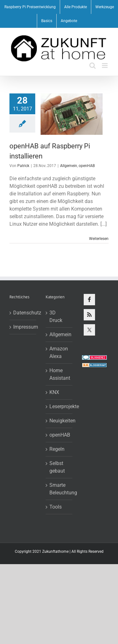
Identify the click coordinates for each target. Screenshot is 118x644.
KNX (54, 392)
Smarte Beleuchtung (59, 489)
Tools (56, 507)
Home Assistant (59, 374)
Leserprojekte (59, 406)
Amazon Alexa (59, 352)
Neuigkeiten (59, 421)
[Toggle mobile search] (93, 66)
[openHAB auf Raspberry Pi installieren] (72, 114)
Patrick (23, 166)
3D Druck (56, 316)
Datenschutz (23, 313)
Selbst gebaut (57, 467)
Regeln (57, 449)
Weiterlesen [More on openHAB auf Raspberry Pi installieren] (99, 239)
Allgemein (69, 166)
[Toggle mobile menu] (105, 66)
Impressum (23, 327)
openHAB (87, 166)
